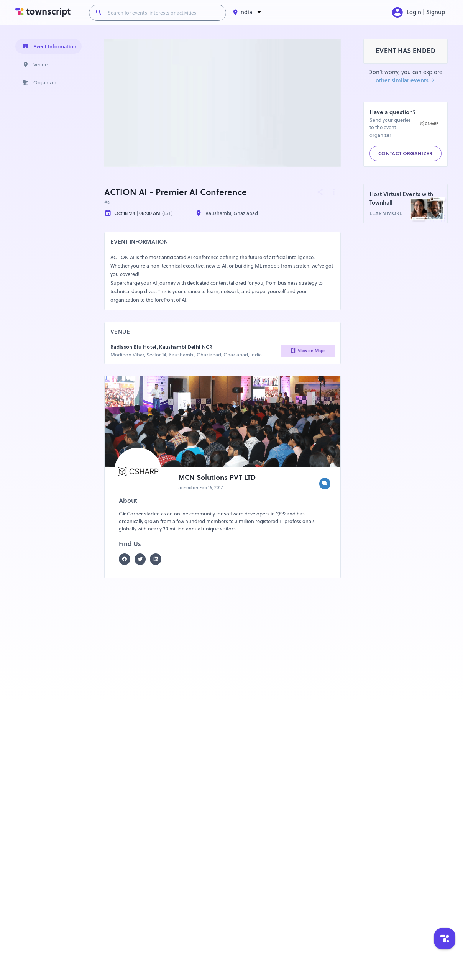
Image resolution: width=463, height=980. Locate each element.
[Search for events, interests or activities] (164, 13)
